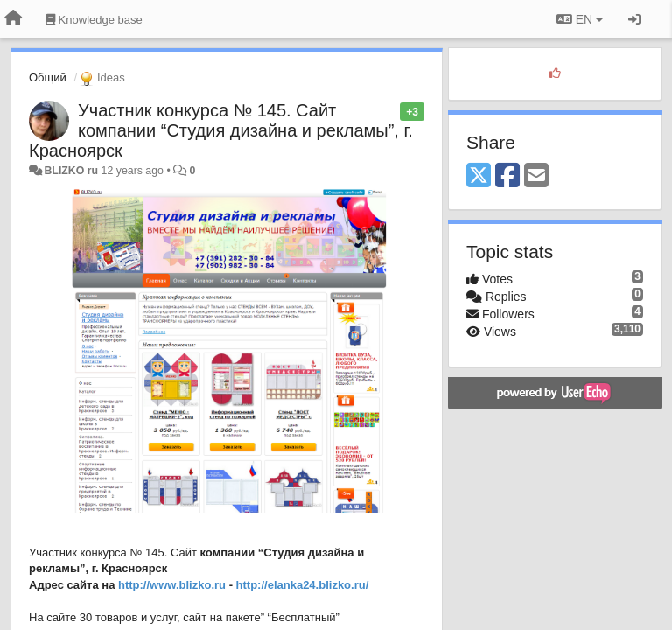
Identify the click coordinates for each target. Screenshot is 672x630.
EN (580, 19)
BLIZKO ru (72, 171)
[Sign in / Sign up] (634, 19)
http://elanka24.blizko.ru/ (303, 585)
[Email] (536, 176)
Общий (48, 77)
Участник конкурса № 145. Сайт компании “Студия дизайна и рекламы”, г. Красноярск (221, 130)
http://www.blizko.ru (172, 585)
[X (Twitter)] (479, 176)
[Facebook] (507, 176)
